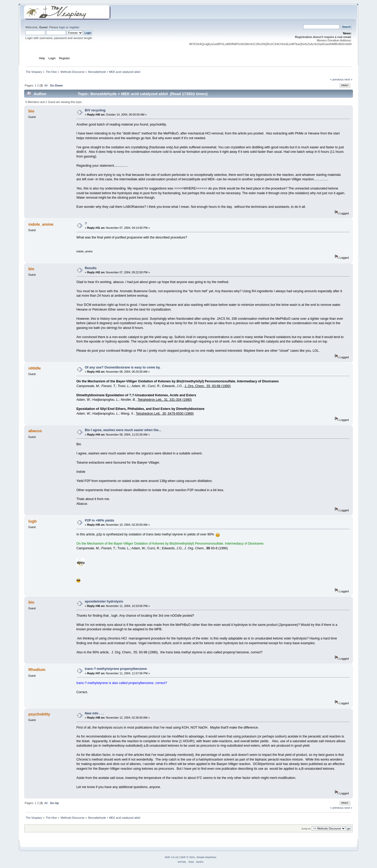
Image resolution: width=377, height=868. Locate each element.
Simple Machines (206, 857)
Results (91, 268)
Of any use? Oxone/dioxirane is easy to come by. (123, 367)
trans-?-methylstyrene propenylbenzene (116, 669)
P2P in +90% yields (99, 520)
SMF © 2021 (188, 857)
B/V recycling (95, 110)
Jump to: (306, 829)
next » (348, 79)
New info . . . (94, 713)
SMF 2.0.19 (171, 857)
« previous (337, 79)
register (74, 27)
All (46, 85)
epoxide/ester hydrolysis (104, 601)
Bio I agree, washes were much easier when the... (123, 430)
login (62, 27)
